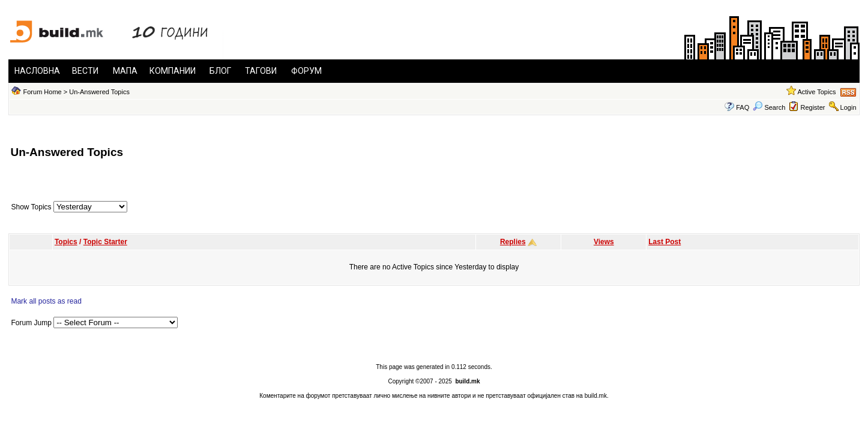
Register (812, 107)
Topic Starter (105, 242)
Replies (513, 242)
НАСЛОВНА (37, 71)
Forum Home (43, 92)
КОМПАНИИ (173, 71)
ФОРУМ (306, 71)
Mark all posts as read (46, 301)
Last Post (665, 242)
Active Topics (816, 92)
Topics (66, 242)
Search (769, 107)
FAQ (743, 107)
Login (848, 107)
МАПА (125, 71)
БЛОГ (220, 71)
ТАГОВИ (261, 71)
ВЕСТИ (85, 71)
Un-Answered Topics (99, 92)
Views (604, 242)
